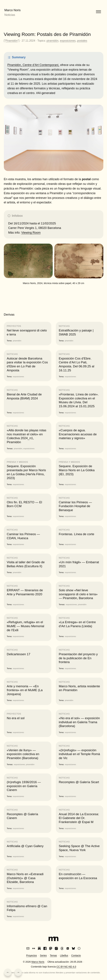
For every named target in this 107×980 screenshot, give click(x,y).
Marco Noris (12, 10)
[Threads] (62, 948)
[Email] (28, 948)
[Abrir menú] (98, 12)
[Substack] (39, 948)
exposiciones (68, 41)
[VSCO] (79, 948)
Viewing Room (31, 233)
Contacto (76, 955)
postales (82, 41)
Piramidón (12, 41)
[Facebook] (45, 948)
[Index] (53, 939)
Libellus (64, 955)
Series (43, 955)
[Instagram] (56, 948)
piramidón (52, 41)
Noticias (10, 15)
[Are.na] (34, 948)
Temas (53, 955)
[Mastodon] (51, 948)
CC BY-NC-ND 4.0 (66, 967)
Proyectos (31, 955)
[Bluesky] (73, 948)
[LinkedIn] (68, 948)
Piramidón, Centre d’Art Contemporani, (33, 65)
